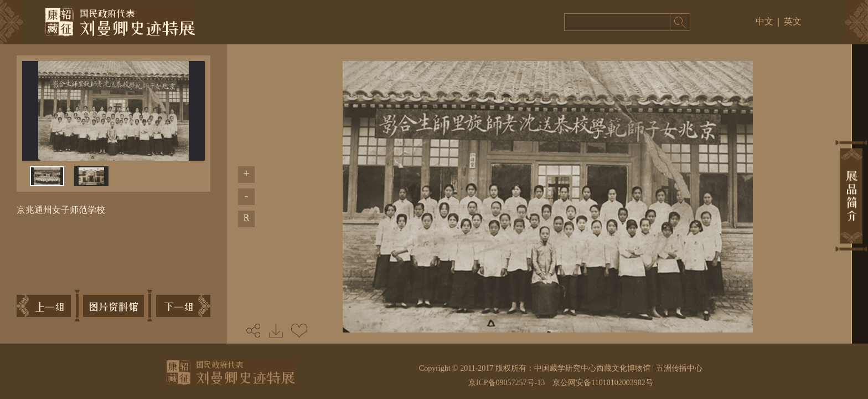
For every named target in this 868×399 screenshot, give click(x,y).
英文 (793, 21)
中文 (764, 21)
